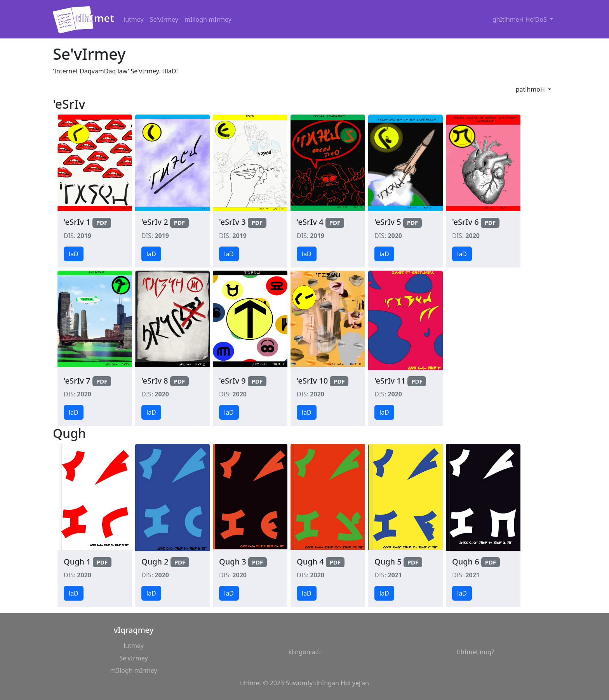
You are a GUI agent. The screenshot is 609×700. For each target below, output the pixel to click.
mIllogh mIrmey (208, 19)
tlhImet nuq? (475, 652)
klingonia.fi (304, 652)
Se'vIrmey (164, 19)
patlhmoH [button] (531, 89)
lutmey (134, 19)
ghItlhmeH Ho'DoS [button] (520, 19)
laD (74, 254)
